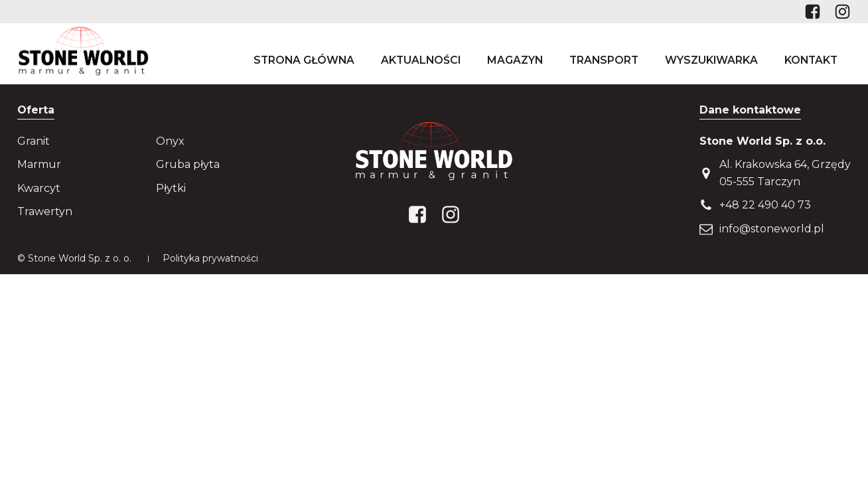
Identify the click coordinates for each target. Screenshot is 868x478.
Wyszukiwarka (711, 60)
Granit (34, 141)
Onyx (170, 141)
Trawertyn (45, 211)
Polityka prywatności (210, 258)
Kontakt (811, 60)
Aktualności (421, 60)
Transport (604, 60)
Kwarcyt (39, 188)
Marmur (39, 164)
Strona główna (304, 60)
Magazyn (515, 60)
